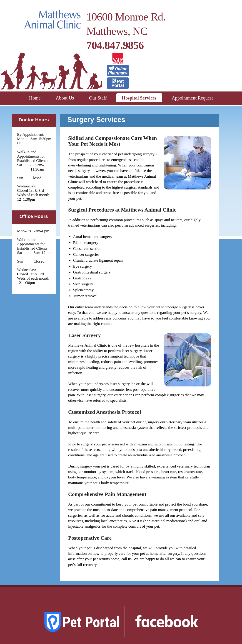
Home (35, 98)
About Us (65, 98)
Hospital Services (139, 98)
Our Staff (98, 98)
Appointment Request (192, 98)
